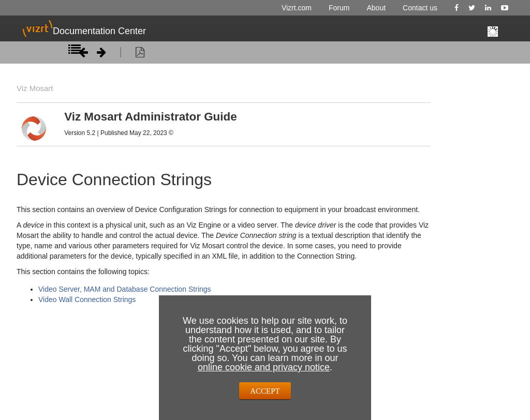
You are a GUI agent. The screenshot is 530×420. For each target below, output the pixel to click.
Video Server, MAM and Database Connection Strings (125, 289)
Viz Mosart (34, 88)
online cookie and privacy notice (264, 367)
